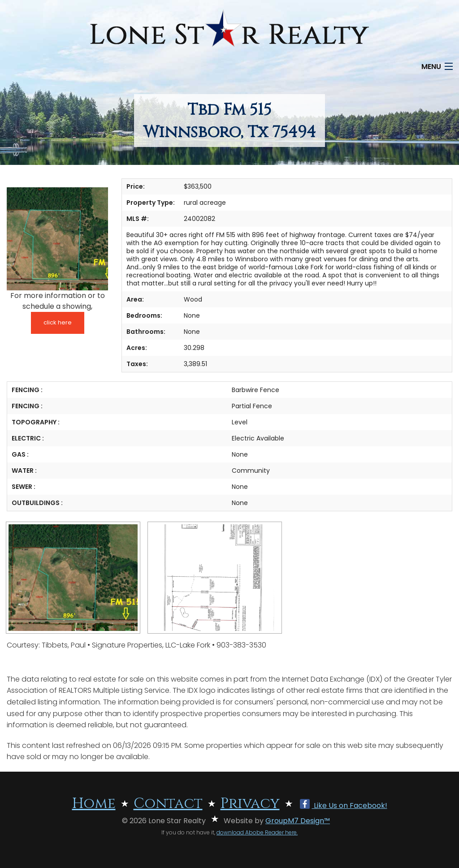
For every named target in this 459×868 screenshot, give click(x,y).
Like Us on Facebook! (344, 805)
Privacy (250, 804)
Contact (168, 804)
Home (94, 804)
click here (58, 322)
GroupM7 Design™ (298, 821)
